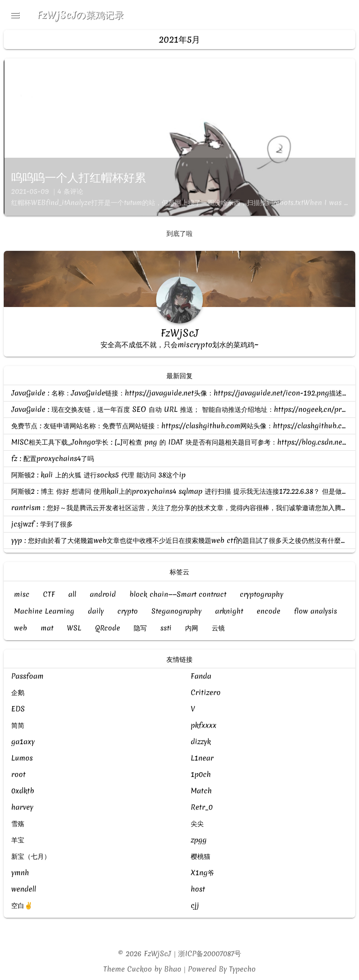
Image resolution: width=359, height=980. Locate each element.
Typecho (243, 969)
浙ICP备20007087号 (210, 953)
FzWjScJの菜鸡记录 (81, 15)
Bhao (173, 969)
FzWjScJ (158, 953)
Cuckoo (140, 969)
